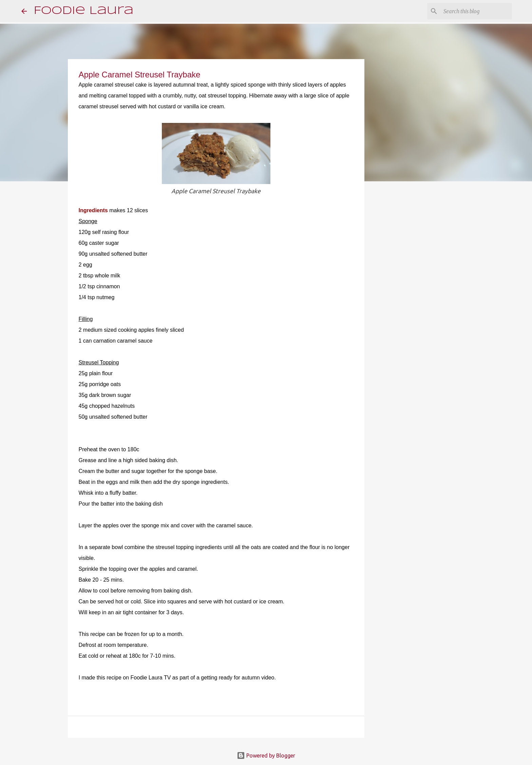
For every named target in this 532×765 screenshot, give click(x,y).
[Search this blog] (476, 11)
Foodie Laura (83, 11)
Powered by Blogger (266, 755)
